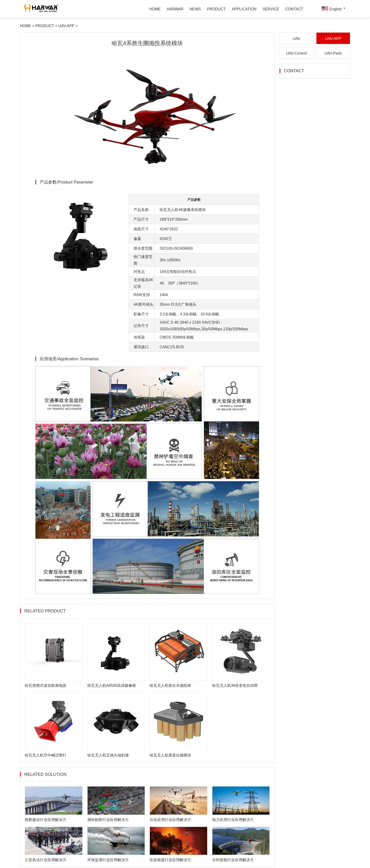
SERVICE (271, 9)
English (333, 9)
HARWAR (175, 9)
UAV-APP (67, 27)
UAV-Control (296, 54)
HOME (155, 9)
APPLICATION (244, 9)
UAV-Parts (333, 54)
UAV (296, 39)
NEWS (195, 9)
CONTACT (294, 9)
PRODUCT (216, 9)
